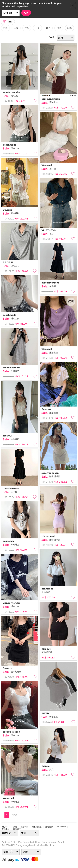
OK (26, 13)
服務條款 (24, 827)
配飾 (69, 28)
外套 (5, 28)
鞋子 (48, 28)
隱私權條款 (37, 827)
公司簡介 (17, 829)
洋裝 (27, 28)
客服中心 (6, 829)
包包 (59, 28)
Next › (15, 815)
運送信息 (49, 827)
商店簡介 (6, 827)
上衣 (16, 28)
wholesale (61, 827)
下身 (37, 28)
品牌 (15, 827)
